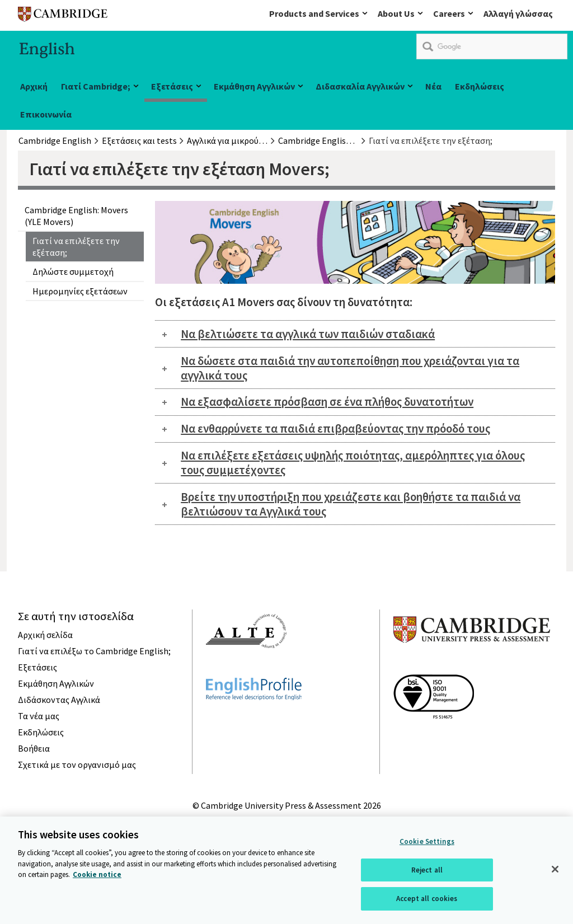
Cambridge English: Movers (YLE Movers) (76, 215)
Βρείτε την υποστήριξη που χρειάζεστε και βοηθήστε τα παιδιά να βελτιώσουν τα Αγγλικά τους (351, 504)
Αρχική (34, 86)
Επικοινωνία (46, 114)
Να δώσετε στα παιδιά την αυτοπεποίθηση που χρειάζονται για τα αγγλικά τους (350, 368)
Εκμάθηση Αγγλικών (254, 86)
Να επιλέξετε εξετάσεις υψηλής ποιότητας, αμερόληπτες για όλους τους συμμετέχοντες (353, 463)
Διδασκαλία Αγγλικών (360, 86)
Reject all (427, 871)
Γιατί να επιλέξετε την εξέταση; (76, 246)
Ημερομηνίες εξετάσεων (80, 291)
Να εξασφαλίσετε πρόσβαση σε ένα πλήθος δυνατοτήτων (327, 402)
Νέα (433, 86)
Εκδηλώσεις (480, 86)
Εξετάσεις (172, 86)
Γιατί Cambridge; (96, 86)
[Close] (555, 870)
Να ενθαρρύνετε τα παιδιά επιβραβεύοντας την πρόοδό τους (335, 428)
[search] (492, 46)
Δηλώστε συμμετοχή (73, 271)
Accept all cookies (427, 900)
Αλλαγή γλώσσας (518, 13)
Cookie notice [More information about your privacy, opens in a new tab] (97, 876)
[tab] (355, 334)
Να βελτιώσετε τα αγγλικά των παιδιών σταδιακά (308, 334)
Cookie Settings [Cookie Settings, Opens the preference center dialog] (427, 843)
